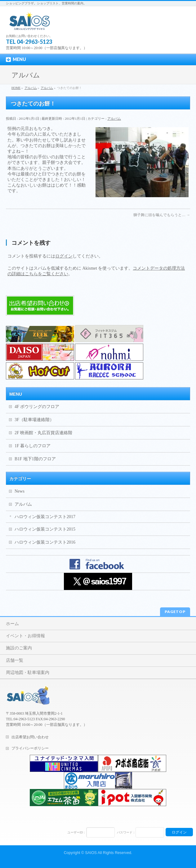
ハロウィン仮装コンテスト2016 (45, 542)
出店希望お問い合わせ (30, 737)
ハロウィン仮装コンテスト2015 (45, 529)
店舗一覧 (15, 660)
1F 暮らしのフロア (33, 446)
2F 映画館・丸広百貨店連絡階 (43, 433)
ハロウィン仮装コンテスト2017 (45, 517)
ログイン (64, 256)
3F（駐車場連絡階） (34, 420)
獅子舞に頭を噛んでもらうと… (162, 215)
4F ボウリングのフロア (37, 407)
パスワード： (126, 832)
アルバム (114, 118)
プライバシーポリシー (30, 748)
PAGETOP (175, 612)
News (20, 491)
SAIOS (91, 853)
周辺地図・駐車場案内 (28, 673)
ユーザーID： (77, 832)
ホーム (12, 624)
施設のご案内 (19, 648)
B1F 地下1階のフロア (35, 459)
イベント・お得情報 (25, 636)
